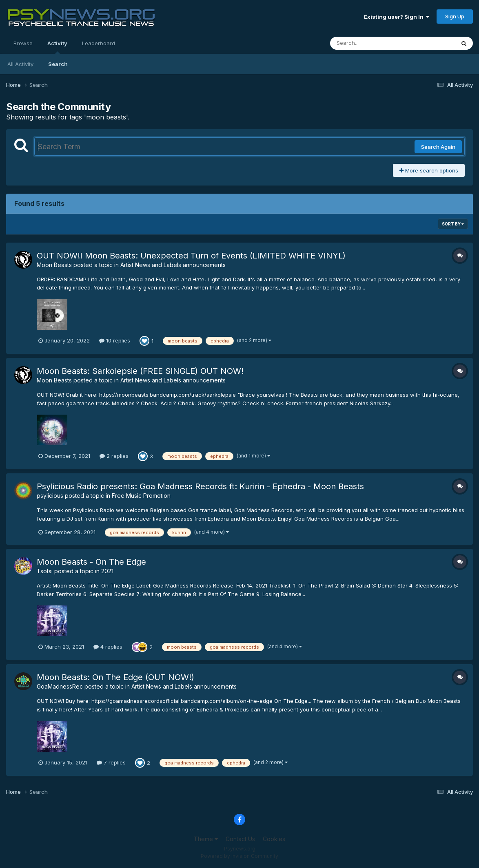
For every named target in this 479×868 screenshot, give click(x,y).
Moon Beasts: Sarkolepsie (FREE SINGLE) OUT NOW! (140, 371)
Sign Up (455, 16)
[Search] (370, 43)
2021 (107, 571)
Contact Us (240, 839)
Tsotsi (45, 571)
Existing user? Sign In (397, 17)
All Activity (20, 64)
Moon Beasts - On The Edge (91, 562)
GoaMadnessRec (60, 686)
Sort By (453, 224)
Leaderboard (99, 43)
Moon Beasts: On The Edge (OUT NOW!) (115, 677)
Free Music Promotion (141, 496)
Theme (206, 839)
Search (58, 64)
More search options (429, 170)
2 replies (114, 456)
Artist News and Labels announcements (173, 265)
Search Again (438, 147)
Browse (23, 43)
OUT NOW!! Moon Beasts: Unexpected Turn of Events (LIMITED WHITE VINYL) (191, 256)
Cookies (274, 839)
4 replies (108, 647)
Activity (57, 47)
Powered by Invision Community (239, 856)
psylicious (50, 496)
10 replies (115, 340)
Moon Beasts (54, 265)
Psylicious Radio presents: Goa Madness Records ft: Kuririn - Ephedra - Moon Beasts (200, 486)
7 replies (111, 762)
